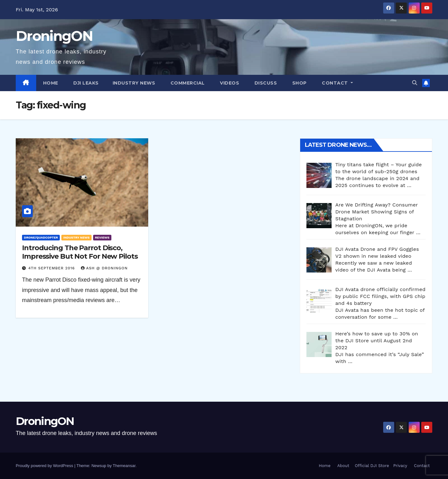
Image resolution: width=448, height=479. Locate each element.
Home (51, 83)
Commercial (187, 83)
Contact (335, 83)
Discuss (265, 83)
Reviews (102, 237)
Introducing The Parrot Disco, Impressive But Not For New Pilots (80, 252)
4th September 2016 (52, 268)
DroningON (54, 36)
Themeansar (124, 466)
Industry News (134, 83)
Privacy (400, 466)
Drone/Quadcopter (41, 237)
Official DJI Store (371, 466)
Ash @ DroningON (104, 268)
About (343, 466)
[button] (415, 83)
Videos (229, 83)
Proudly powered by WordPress (45, 466)
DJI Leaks (85, 83)
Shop (299, 83)
